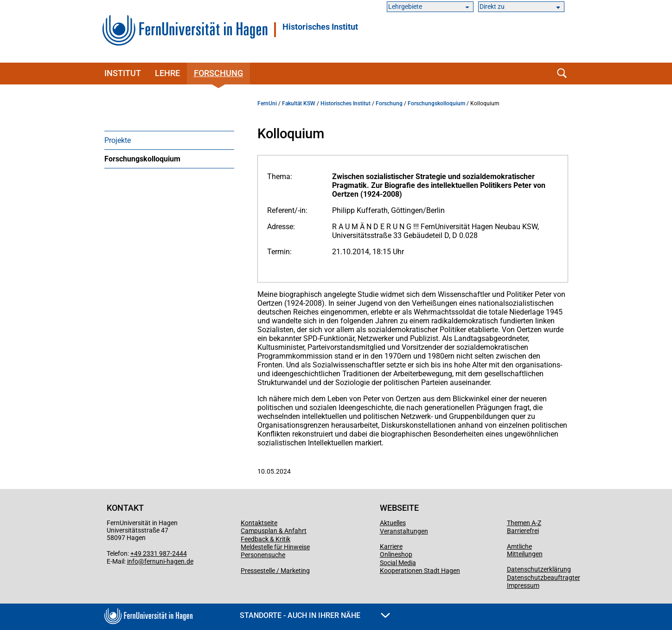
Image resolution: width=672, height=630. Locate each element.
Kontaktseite (259, 523)
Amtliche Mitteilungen (525, 550)
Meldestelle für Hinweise (275, 547)
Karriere (391, 546)
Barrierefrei (523, 531)
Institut (123, 73)
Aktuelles (393, 523)
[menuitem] (169, 140)
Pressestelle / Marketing (275, 571)
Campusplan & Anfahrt (274, 531)
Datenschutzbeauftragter (544, 578)
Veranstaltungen (404, 531)
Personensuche (263, 555)
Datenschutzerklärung (539, 569)
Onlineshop (396, 554)
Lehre (167, 73)
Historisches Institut (320, 27)
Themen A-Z (524, 523)
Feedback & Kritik (266, 539)
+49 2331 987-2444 (159, 553)
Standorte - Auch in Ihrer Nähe (315, 615)
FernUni (267, 103)
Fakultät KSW (299, 103)
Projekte (118, 140)
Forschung (218, 73)
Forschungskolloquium (142, 159)
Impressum (523, 585)
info (133, 561)
